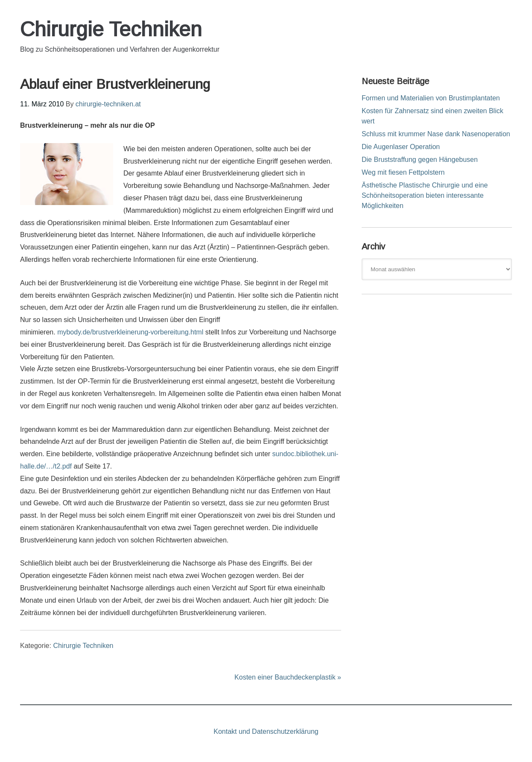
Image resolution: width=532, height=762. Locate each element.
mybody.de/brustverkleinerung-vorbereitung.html (130, 332)
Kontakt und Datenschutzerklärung (266, 731)
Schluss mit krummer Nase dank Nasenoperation (436, 134)
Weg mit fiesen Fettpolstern (403, 172)
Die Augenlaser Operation (401, 147)
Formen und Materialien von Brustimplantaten (431, 98)
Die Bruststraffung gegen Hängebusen (420, 160)
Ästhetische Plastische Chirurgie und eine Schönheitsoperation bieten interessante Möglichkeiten (425, 195)
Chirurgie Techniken (111, 29)
